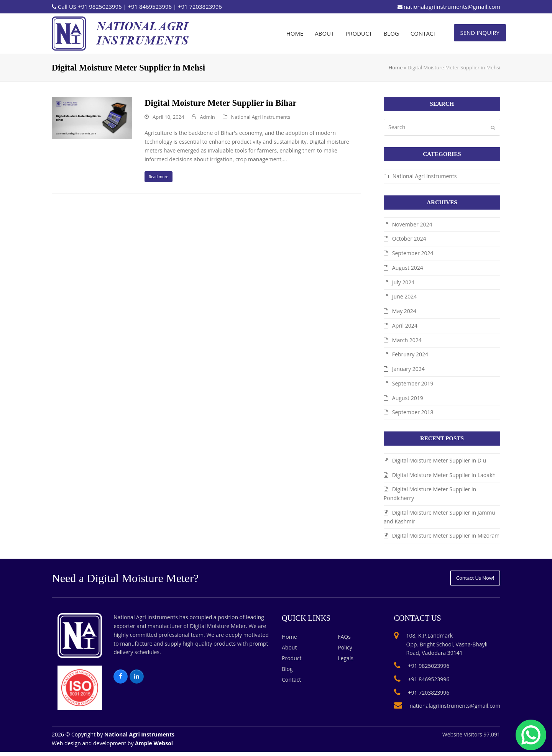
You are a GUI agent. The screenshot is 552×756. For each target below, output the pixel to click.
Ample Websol (154, 748)
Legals (346, 663)
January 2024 (408, 369)
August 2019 (408, 398)
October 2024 (409, 239)
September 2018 (413, 412)
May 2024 (404, 311)
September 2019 (413, 383)
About (289, 652)
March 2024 (407, 340)
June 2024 (404, 296)
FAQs (344, 641)
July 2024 (403, 282)
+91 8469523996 (150, 7)
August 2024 (408, 268)
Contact (291, 684)
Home (396, 67)
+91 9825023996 (100, 7)
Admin (207, 117)
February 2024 (410, 354)
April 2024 (405, 326)
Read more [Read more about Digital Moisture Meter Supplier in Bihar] (164, 179)
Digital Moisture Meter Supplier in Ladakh (444, 475)
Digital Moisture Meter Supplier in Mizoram (446, 535)
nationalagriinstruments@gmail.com (452, 7)
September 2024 (413, 253)
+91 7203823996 (200, 7)
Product (292, 663)
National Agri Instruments (261, 117)
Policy (345, 652)
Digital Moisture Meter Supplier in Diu (439, 460)
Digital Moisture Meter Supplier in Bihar (220, 103)
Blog (287, 673)
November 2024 (412, 224)
